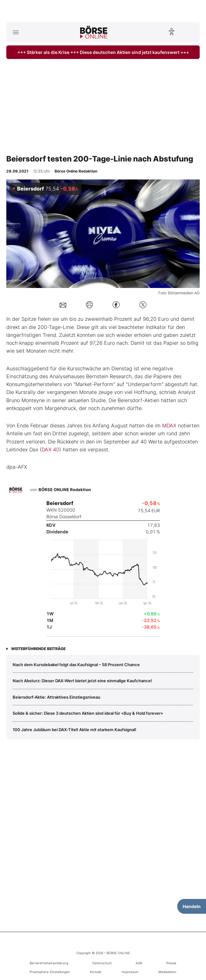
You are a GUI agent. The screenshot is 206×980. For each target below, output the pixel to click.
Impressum (130, 972)
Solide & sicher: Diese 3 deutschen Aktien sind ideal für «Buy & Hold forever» (88, 713)
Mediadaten (167, 972)
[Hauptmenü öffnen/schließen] (16, 32)
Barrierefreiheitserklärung (49, 963)
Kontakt (96, 972)
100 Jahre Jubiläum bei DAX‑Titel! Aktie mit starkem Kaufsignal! (74, 730)
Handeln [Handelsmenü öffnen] (192, 906)
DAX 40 (50, 449)
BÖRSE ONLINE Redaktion (65, 490)
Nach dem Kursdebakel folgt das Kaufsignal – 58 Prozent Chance (76, 665)
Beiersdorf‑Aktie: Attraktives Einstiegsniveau (56, 697)
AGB (139, 963)
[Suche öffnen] (190, 32)
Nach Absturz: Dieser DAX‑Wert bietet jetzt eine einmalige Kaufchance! (82, 681)
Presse (171, 963)
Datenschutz (102, 963)
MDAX (169, 425)
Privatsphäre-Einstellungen (50, 972)
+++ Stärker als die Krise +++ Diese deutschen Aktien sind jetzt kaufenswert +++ (103, 52)
